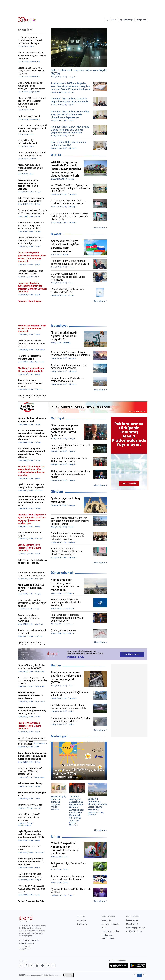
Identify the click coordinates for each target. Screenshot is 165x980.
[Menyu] (141, 20)
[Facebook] (26, 966)
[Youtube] (37, 966)
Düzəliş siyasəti (107, 935)
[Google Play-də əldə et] (138, 966)
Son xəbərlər (81, 920)
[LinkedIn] (48, 966)
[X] (32, 966)
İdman (55, 836)
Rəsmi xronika (82, 924)
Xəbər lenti (25, 30)
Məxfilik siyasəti (132, 924)
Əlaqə (104, 928)
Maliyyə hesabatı (108, 938)
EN (135, 975)
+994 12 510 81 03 (25, 946)
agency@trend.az (25, 949)
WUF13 (56, 155)
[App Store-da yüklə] (119, 966)
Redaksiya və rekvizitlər (110, 924)
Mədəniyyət (59, 736)
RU (144, 975)
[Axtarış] (107, 20)
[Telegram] (43, 966)
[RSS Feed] (53, 966)
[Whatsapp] (21, 966)
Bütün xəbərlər (99, 228)
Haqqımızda (106, 920)
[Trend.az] (27, 20)
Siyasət (56, 234)
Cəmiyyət (58, 418)
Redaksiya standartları (110, 931)
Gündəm (57, 492)
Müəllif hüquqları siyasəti (136, 928)
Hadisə (56, 665)
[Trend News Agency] (26, 919)
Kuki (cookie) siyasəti (134, 931)
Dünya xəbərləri (62, 573)
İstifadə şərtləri (132, 920)
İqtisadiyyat (59, 326)
